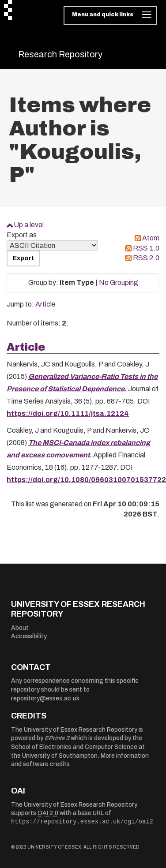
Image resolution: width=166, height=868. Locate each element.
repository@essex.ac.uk (45, 698)
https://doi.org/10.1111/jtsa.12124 (68, 413)
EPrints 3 (57, 738)
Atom (151, 238)
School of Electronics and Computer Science (74, 747)
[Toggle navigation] (110, 15)
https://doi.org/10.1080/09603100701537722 (86, 480)
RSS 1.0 (146, 248)
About (20, 628)
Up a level (29, 225)
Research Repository (60, 54)
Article (45, 304)
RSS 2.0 (146, 258)
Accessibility (29, 636)
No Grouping (119, 282)
